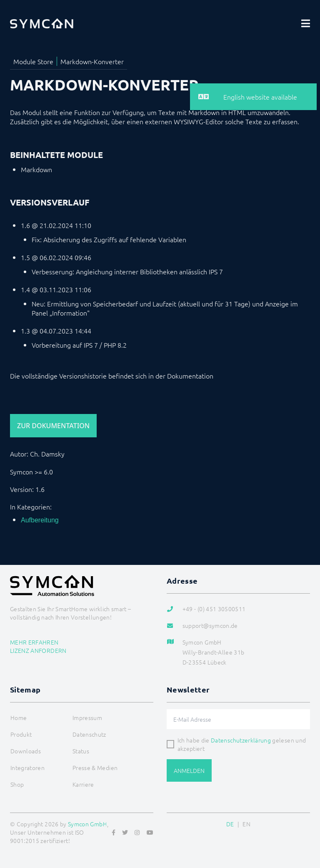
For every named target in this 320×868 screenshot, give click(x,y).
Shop (17, 784)
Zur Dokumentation (53, 426)
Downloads (26, 751)
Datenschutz (89, 734)
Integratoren (27, 768)
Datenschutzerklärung (241, 740)
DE (230, 824)
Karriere (83, 784)
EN (246, 824)
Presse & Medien (95, 768)
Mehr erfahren (34, 642)
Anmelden (189, 770)
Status (81, 751)
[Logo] (42, 23)
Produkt (21, 734)
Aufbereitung (40, 520)
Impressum (87, 717)
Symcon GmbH (87, 824)
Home (19, 717)
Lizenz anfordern (38, 650)
